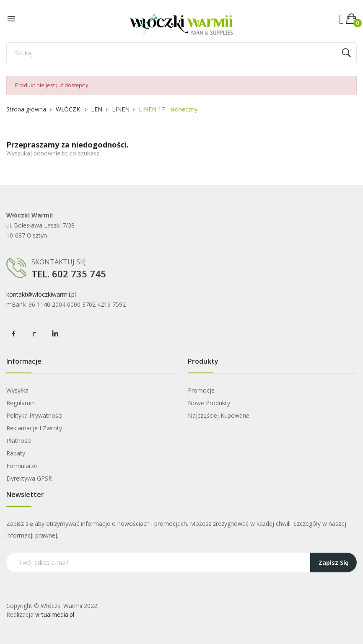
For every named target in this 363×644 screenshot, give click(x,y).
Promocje (201, 390)
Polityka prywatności (34, 415)
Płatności (19, 441)
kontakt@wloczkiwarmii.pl (41, 294)
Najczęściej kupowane (219, 415)
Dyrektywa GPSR (29, 478)
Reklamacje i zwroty (34, 428)
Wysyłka (17, 390)
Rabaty (16, 453)
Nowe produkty (209, 403)
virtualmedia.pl (55, 614)
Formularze (22, 466)
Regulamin (21, 403)
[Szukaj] (181, 53)
